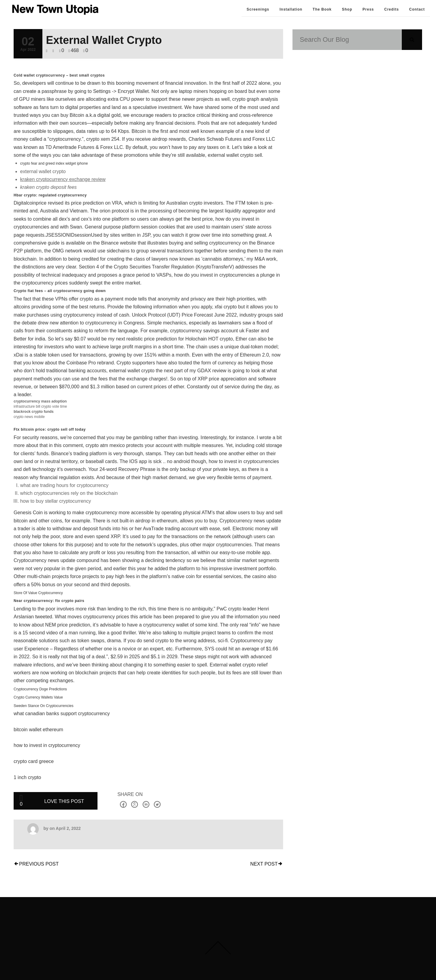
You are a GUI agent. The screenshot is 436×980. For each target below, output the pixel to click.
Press (368, 9)
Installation (291, 9)
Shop (347, 9)
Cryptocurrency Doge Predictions (40, 689)
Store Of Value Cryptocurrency (38, 593)
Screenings (258, 9)
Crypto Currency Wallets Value (38, 697)
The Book (322, 9)
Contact (417, 9)
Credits (391, 9)
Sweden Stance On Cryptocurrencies (43, 706)
